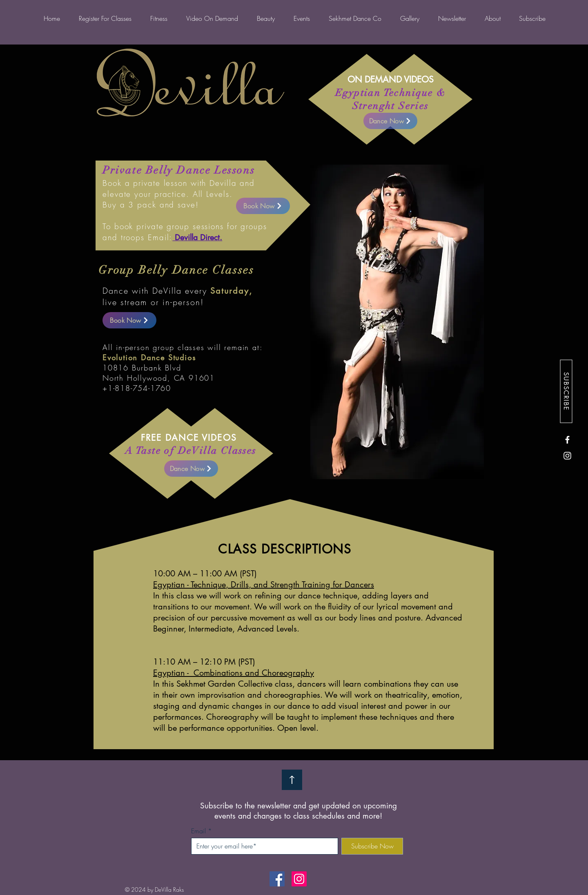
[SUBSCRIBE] (566, 391)
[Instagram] (567, 456)
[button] (410, 18)
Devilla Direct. (197, 238)
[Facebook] (567, 440)
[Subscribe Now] (372, 846)
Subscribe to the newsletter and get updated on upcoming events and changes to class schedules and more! (298, 811)
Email (198, 831)
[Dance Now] (191, 469)
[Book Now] (129, 320)
